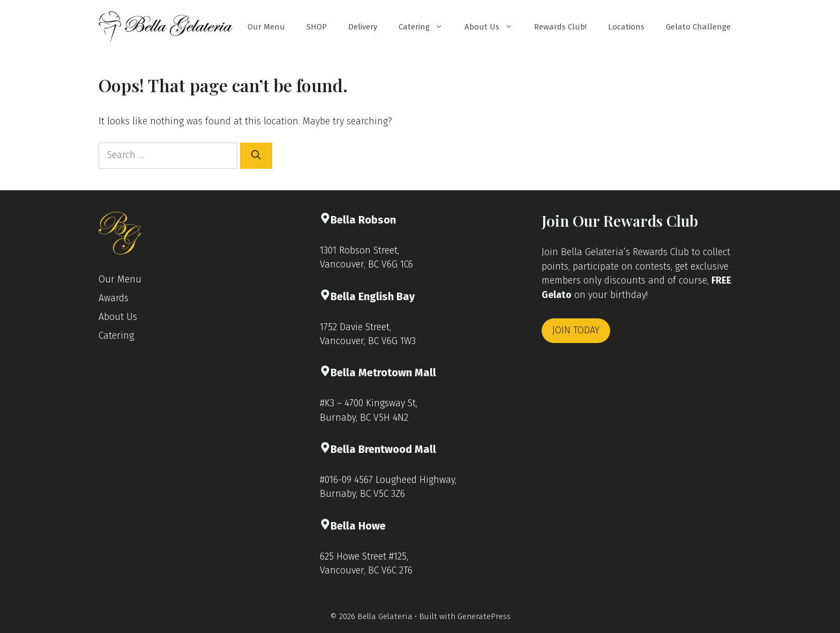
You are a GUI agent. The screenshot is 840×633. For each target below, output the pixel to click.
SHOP (317, 27)
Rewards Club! (560, 27)
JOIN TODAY (576, 330)
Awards (114, 298)
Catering (426, 27)
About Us (494, 27)
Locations (626, 27)
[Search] (256, 155)
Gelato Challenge (698, 27)
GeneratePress (484, 616)
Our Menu (266, 27)
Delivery (363, 27)
